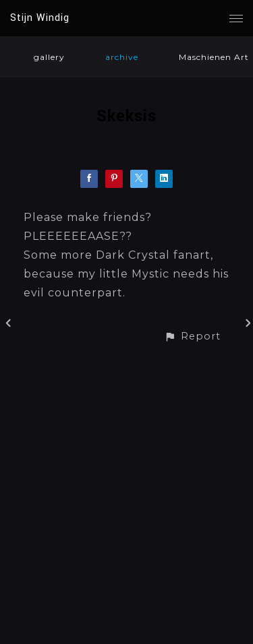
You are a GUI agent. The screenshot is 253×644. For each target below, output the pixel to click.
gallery (49, 57)
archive (122, 57)
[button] (192, 336)
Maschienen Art (214, 57)
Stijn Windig (40, 18)
